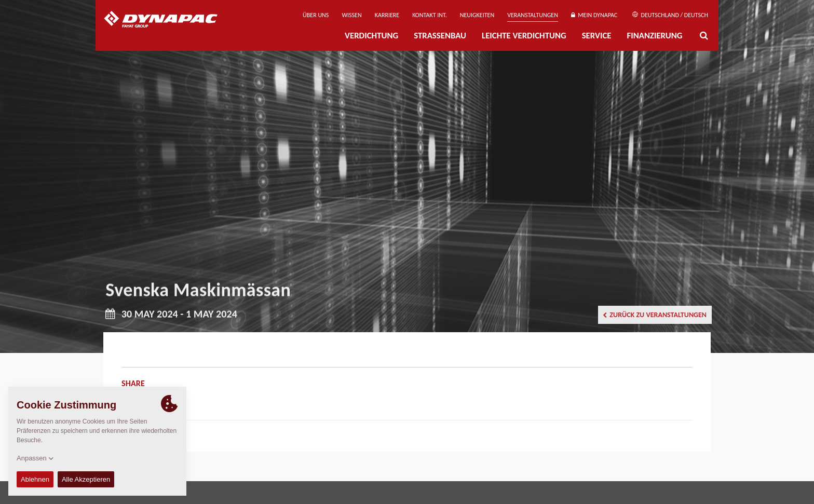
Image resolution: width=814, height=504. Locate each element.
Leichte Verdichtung (524, 36)
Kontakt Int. (429, 15)
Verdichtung (371, 36)
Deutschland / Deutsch (670, 15)
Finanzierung (654, 36)
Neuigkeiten (477, 15)
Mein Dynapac (594, 15)
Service (597, 36)
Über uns (316, 15)
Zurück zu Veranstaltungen (655, 315)
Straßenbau (440, 36)
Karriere (387, 15)
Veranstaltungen (533, 15)
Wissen (351, 15)
